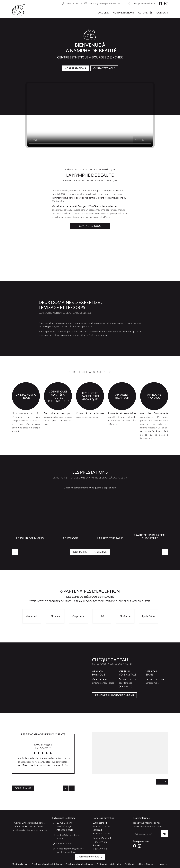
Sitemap (149, 864)
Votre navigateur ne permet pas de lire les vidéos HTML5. (90, 115)
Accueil (103, 13)
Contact (162, 13)
